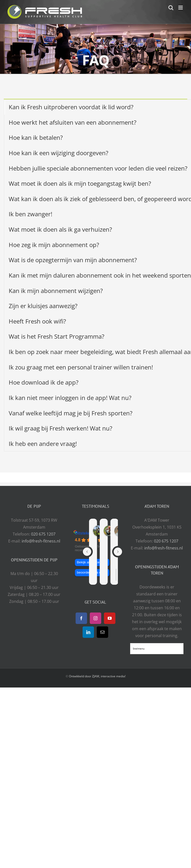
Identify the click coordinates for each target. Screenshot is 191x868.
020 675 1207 (43, 534)
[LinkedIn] (88, 632)
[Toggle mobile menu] (181, 8)
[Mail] (102, 632)
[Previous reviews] (87, 552)
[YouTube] (110, 618)
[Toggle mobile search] (171, 8)
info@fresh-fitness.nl (41, 541)
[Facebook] (81, 618)
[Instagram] (95, 618)
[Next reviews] (118, 552)
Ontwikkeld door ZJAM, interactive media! (97, 676)
